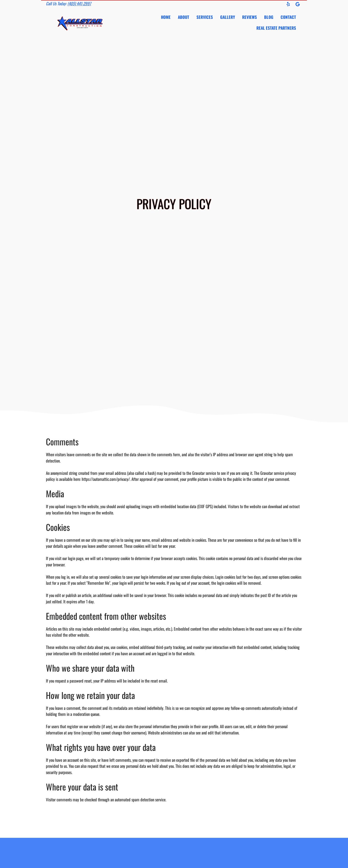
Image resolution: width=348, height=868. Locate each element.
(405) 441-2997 (79, 4)
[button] (288, 4)
